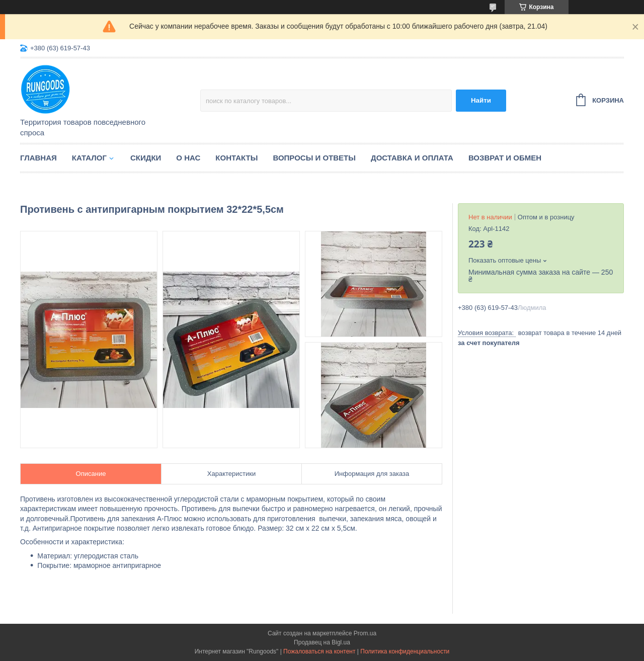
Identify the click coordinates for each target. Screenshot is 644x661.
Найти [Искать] (481, 100)
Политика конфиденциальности (405, 651)
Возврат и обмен (505, 158)
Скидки (146, 158)
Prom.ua (365, 633)
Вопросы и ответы (314, 158)
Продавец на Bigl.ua (322, 642)
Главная (38, 158)
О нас (188, 158)
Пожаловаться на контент (319, 651)
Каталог (89, 158)
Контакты (236, 158)
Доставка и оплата (412, 158)
